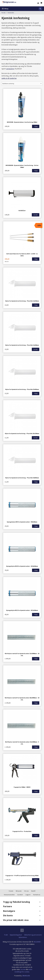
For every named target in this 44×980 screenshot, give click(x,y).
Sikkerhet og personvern (33, 935)
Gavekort (20, 895)
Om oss (26, 891)
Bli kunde (19, 891)
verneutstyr (10, 69)
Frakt (6, 935)
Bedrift (33, 891)
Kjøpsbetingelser (16, 935)
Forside (3, 13)
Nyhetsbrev (23, 937)
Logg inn (28, 895)
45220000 (37, 942)
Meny (5, 9)
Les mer (23, 969)
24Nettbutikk (26, 976)
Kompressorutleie (9, 895)
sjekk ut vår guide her (9, 78)
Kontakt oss (37, 895)
